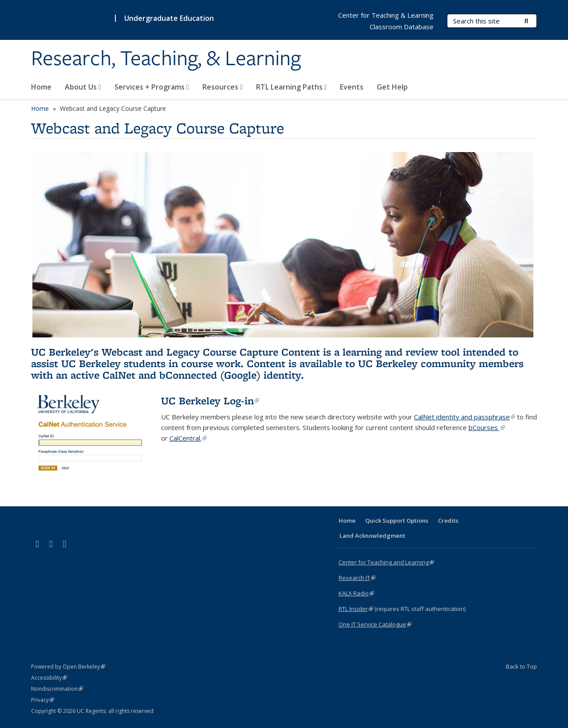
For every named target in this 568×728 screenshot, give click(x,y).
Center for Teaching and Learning (386, 562)
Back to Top (521, 666)
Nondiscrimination (57, 689)
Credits (448, 521)
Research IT (357, 578)
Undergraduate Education (169, 18)
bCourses (487, 427)
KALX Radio (356, 593)
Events (352, 87)
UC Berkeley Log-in (210, 401)
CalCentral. (188, 438)
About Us (83, 87)
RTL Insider (356, 609)
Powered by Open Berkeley (68, 667)
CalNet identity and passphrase (465, 417)
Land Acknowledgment (372, 536)
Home (41, 87)
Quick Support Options (397, 521)
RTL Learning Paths (292, 87)
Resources (223, 87)
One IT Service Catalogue (375, 624)
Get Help (392, 87)
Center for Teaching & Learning (386, 15)
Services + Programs (152, 87)
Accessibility (49, 678)
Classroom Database (402, 27)
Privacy (43, 700)
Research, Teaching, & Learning (166, 59)
